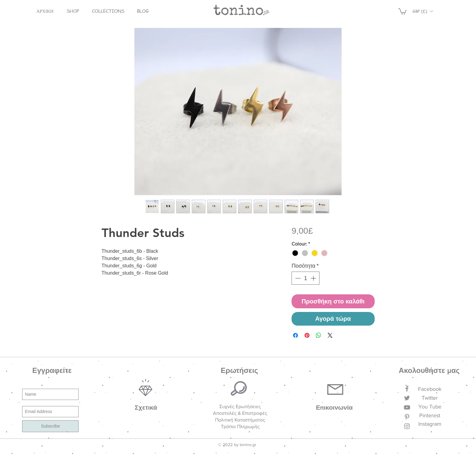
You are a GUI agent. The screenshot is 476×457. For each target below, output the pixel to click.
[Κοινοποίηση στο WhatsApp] (319, 335)
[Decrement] (297, 278)
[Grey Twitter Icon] (407, 398)
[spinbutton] (306, 278)
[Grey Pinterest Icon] (407, 417)
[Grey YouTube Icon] (407, 407)
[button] (73, 11)
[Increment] (314, 278)
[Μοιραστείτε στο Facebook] (295, 335)
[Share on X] (330, 335)
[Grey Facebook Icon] (407, 389)
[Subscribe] (50, 426)
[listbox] (423, 11)
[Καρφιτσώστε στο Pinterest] (307, 335)
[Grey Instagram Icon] (407, 426)
